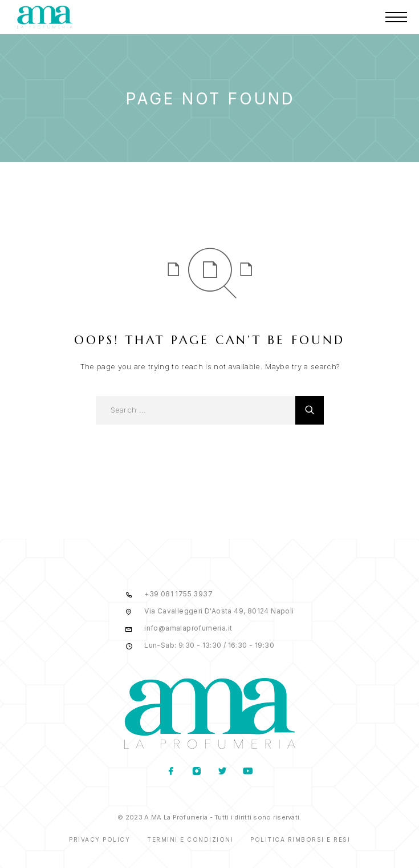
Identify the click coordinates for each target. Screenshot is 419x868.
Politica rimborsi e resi (300, 839)
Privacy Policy (99, 839)
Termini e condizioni (190, 839)
